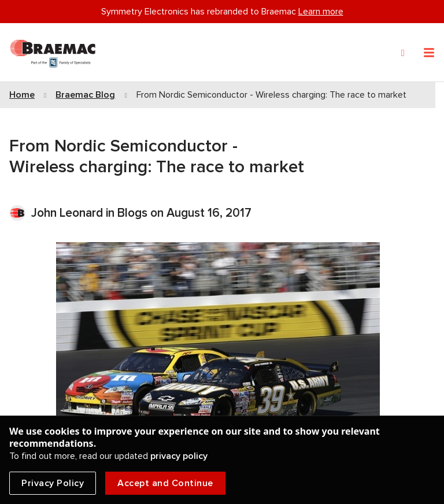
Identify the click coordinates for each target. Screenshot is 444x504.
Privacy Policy (53, 483)
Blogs (132, 213)
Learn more (321, 12)
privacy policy (179, 456)
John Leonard (69, 213)
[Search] (403, 53)
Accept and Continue (165, 483)
